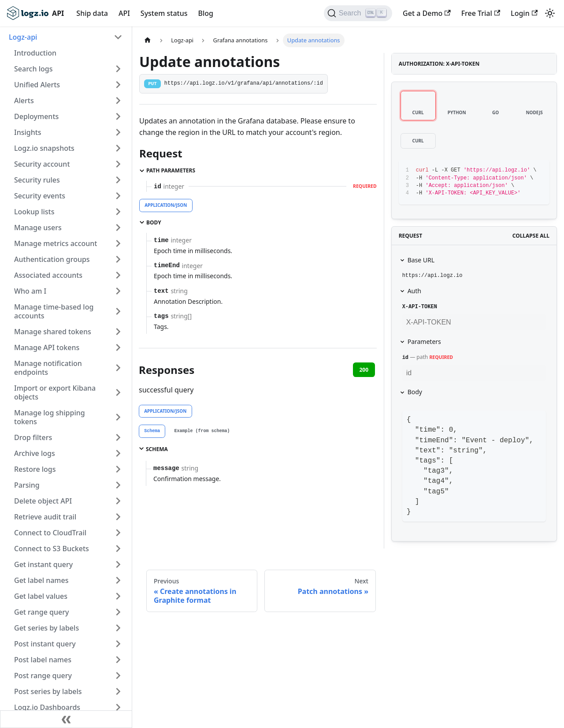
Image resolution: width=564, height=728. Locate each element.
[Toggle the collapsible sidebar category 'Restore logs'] (118, 469)
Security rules (37, 180)
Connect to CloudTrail (50, 533)
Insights (28, 132)
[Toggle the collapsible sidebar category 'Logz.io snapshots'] (118, 148)
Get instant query (43, 564)
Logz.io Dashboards (47, 707)
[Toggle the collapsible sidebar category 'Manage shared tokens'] (118, 332)
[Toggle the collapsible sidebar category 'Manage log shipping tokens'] (118, 417)
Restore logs (35, 469)
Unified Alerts (37, 85)
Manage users (38, 228)
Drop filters (33, 437)
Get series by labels (46, 628)
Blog (205, 13)
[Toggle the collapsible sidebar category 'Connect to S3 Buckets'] (118, 549)
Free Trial (481, 13)
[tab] (152, 431)
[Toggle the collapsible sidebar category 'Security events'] (118, 196)
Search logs (33, 69)
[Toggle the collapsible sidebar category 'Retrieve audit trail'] (118, 517)
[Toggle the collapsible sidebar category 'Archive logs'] (118, 453)
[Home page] (148, 40)
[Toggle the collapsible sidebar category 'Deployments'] (118, 116)
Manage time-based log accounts (54, 311)
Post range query (43, 676)
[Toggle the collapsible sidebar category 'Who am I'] (118, 291)
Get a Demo (427, 13)
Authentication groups (52, 259)
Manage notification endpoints (48, 368)
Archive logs (35, 453)
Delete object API (43, 501)
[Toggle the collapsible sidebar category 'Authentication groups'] (118, 259)
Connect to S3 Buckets (52, 549)
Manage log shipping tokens (50, 417)
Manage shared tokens (53, 332)
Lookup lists (34, 212)
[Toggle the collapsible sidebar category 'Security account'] (118, 164)
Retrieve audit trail (45, 517)
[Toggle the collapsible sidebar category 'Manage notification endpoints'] (118, 368)
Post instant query (45, 644)
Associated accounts (48, 275)
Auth (414, 291)
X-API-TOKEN (420, 307)
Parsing (27, 485)
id (405, 358)
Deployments (36, 116)
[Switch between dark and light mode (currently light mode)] (550, 13)
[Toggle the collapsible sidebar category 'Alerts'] (118, 101)
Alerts (24, 101)
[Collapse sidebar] (66, 719)
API (124, 13)
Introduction (35, 53)
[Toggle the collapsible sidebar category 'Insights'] (118, 132)
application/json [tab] (166, 205)
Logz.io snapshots (44, 148)
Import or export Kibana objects (55, 392)
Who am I (30, 291)
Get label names (41, 580)
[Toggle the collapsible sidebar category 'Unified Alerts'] (118, 85)
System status (164, 13)
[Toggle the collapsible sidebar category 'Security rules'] (118, 180)
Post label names (43, 660)
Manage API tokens (47, 347)
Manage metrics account (56, 243)
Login (524, 13)
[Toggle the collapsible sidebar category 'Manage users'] (118, 228)
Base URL (421, 260)
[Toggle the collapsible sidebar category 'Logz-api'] (118, 37)
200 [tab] (364, 370)
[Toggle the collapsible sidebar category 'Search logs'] (118, 69)
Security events (40, 196)
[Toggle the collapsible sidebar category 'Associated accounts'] (118, 275)
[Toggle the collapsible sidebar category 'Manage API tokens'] (118, 347)
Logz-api (23, 37)
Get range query (41, 612)
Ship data (92, 13)
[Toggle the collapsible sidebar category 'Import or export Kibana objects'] (118, 392)
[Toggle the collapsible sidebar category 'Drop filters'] (118, 437)
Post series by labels (48, 691)
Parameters (424, 342)
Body (415, 392)
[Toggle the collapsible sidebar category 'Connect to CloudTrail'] (118, 533)
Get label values (41, 596)
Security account (42, 164)
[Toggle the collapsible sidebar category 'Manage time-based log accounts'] (118, 311)
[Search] (358, 13)
